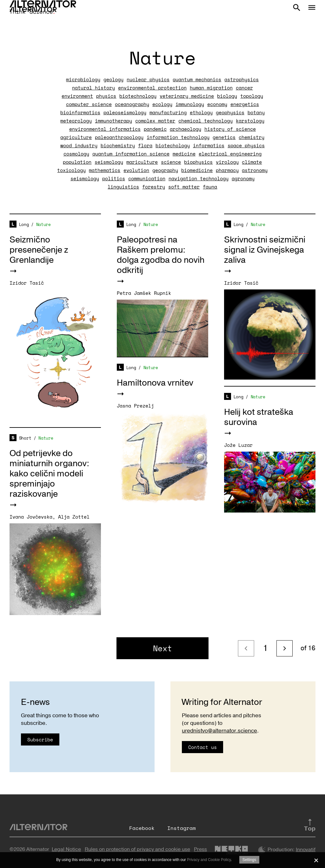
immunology (190, 104)
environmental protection (152, 88)
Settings (249, 860)
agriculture (76, 137)
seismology (109, 162)
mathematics (105, 170)
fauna (210, 187)
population (77, 162)
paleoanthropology (119, 137)
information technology (178, 137)
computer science (89, 104)
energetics (245, 104)
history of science (230, 129)
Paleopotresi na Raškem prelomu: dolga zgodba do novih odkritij (161, 255)
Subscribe (40, 739)
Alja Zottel (74, 517)
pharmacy (227, 170)
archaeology (186, 129)
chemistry (252, 137)
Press (200, 849)
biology (227, 96)
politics (114, 178)
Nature (43, 224)
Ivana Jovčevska (31, 517)
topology (252, 96)
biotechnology (138, 96)
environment (77, 96)
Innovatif (306, 850)
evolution (136, 170)
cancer (244, 88)
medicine (184, 154)
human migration (211, 88)
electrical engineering (230, 154)
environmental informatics (105, 129)
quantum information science (131, 154)
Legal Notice (66, 849)
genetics (224, 137)
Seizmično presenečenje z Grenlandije (39, 250)
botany (256, 112)
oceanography (132, 104)
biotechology (173, 145)
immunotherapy (113, 121)
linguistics (123, 187)
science (171, 162)
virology (227, 162)
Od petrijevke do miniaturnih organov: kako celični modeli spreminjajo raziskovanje (49, 474)
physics (106, 96)
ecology (162, 104)
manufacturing (168, 112)
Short (25, 438)
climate (252, 162)
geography (165, 170)
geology (113, 79)
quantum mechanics (197, 79)
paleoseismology (125, 112)
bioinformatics (80, 112)
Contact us (202, 747)
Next (162, 648)
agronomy (243, 178)
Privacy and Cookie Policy (209, 860)
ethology (201, 112)
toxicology (71, 170)
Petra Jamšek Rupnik (144, 293)
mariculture (142, 162)
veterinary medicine (187, 96)
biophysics (198, 162)
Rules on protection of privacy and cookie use (137, 849)
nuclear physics (148, 79)
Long (24, 224)
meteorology (76, 121)
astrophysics (242, 79)
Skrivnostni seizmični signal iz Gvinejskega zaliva (265, 250)
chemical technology (206, 121)
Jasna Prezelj (135, 406)
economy (217, 104)
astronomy (255, 170)
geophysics (230, 112)
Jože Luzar (238, 445)
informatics (209, 145)
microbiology (83, 79)
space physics (246, 145)
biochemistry (118, 145)
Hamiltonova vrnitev (155, 383)
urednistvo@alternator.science (219, 731)
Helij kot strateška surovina (259, 417)
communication (147, 178)
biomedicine (197, 170)
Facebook (142, 828)
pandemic (155, 129)
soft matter (184, 187)
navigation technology (199, 178)
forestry (154, 187)
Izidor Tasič (27, 283)
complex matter (155, 121)
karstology (250, 121)
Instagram (182, 828)
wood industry (79, 145)
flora (145, 145)
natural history (93, 88)
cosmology (76, 154)
